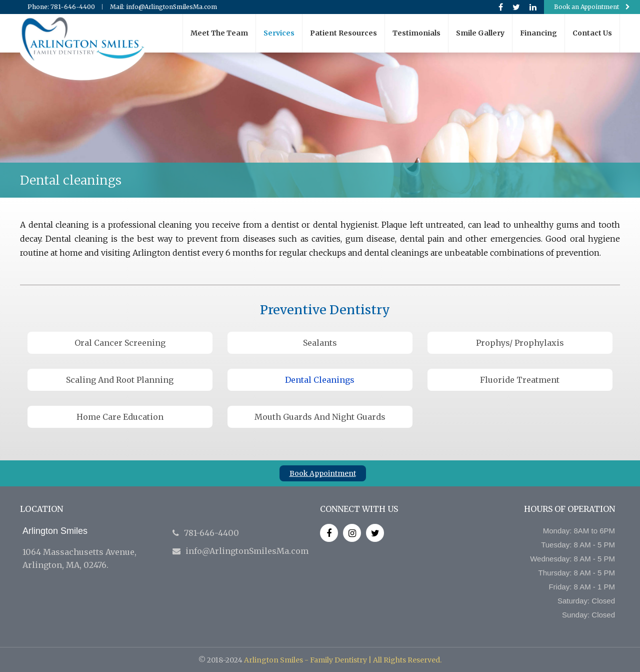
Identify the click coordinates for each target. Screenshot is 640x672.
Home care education (120, 417)
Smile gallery (480, 33)
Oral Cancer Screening (120, 343)
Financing (538, 33)
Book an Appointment (592, 7)
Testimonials (416, 33)
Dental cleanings (320, 380)
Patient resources (343, 33)
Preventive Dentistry (325, 310)
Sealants (320, 343)
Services (279, 33)
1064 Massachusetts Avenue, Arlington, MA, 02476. (92, 548)
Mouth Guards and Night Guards (320, 417)
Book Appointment (323, 473)
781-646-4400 (206, 533)
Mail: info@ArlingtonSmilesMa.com (163, 7)
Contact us (592, 33)
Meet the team (219, 33)
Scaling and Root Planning (120, 380)
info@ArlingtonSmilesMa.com (240, 551)
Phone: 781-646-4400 (61, 7)
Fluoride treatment (520, 380)
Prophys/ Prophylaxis (520, 343)
